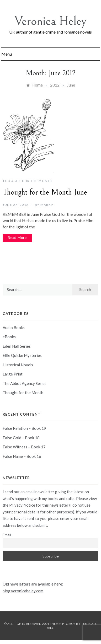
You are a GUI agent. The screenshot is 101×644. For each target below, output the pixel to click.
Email (7, 535)
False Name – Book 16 (22, 456)
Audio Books (14, 328)
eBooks (9, 337)
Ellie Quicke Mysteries (22, 355)
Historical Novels (18, 365)
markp (47, 205)
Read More (17, 238)
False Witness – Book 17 (24, 447)
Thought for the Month (28, 181)
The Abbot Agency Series (25, 383)
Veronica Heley (50, 21)
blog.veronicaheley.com (23, 591)
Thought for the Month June (45, 192)
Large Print (13, 374)
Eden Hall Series (17, 346)
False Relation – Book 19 (24, 428)
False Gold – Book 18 (21, 438)
